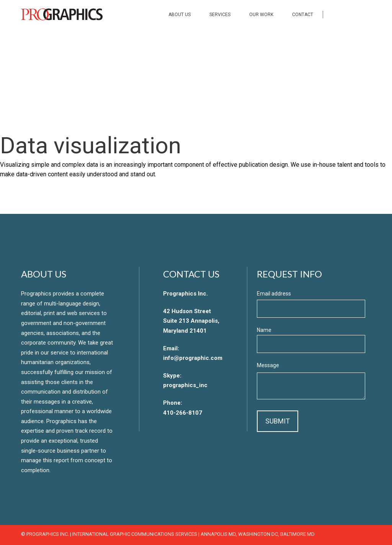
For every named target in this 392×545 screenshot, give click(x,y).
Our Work (261, 15)
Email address (274, 294)
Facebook (335, 14)
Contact (303, 15)
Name (264, 330)
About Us (180, 15)
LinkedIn (367, 14)
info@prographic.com (193, 358)
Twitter (351, 14)
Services (220, 15)
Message (268, 365)
